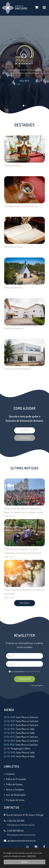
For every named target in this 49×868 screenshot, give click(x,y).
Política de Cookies (14, 784)
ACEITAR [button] (24, 862)
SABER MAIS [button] (31, 856)
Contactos (10, 774)
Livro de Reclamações (16, 795)
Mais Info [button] (24, 81)
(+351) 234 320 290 (16, 821)
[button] (4, 65)
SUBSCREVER (24, 679)
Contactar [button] (24, 438)
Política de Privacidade (32, 671)
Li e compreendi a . (25, 671)
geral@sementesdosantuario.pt (22, 841)
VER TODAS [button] (24, 603)
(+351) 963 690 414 (15, 831)
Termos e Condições (15, 790)
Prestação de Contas (15, 800)
